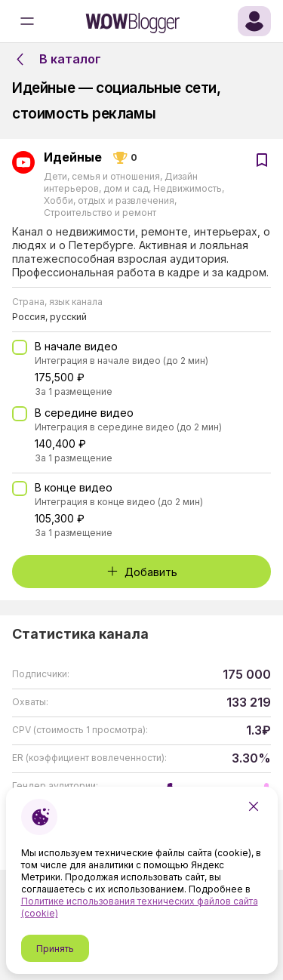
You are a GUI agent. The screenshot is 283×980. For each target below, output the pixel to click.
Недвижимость (188, 188)
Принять (55, 949)
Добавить (142, 572)
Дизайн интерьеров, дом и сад (121, 182)
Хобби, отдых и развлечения (110, 200)
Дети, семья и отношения (103, 176)
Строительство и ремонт (100, 213)
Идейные (73, 158)
